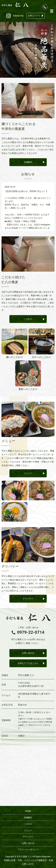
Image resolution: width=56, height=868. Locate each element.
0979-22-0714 (31, 632)
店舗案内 (28, 162)
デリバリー (28, 599)
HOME (28, 811)
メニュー (28, 473)
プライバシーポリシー (28, 850)
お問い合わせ (28, 653)
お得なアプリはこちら (28, 663)
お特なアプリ (34, 16)
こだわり (28, 319)
